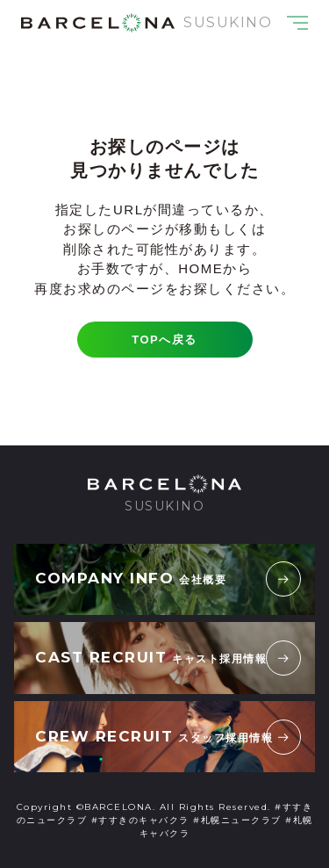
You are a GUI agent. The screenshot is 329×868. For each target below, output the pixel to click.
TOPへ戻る (164, 340)
